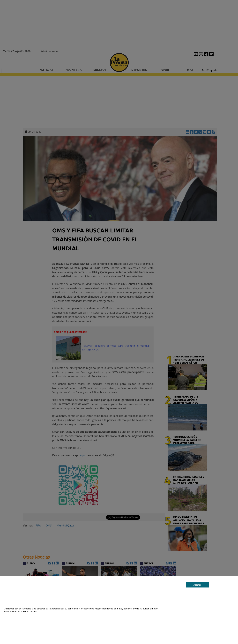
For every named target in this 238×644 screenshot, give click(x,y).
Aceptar (197, 585)
